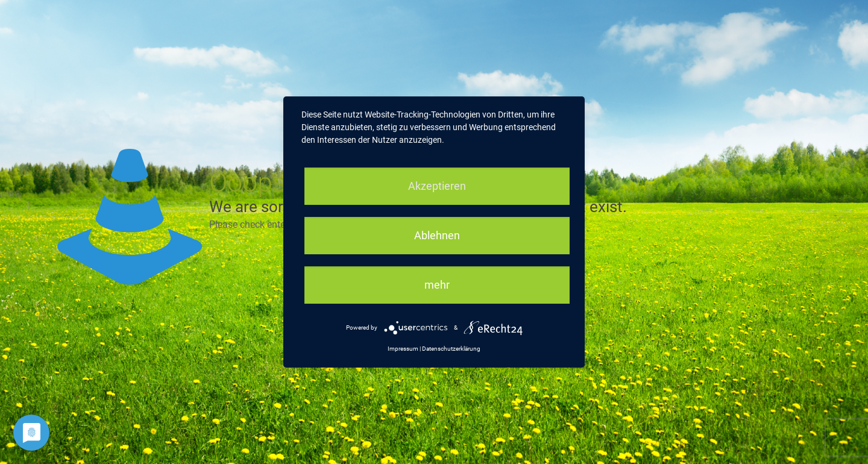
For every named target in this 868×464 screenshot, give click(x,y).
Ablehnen (437, 235)
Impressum (403, 349)
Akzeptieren (437, 186)
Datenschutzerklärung (451, 349)
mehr (437, 285)
